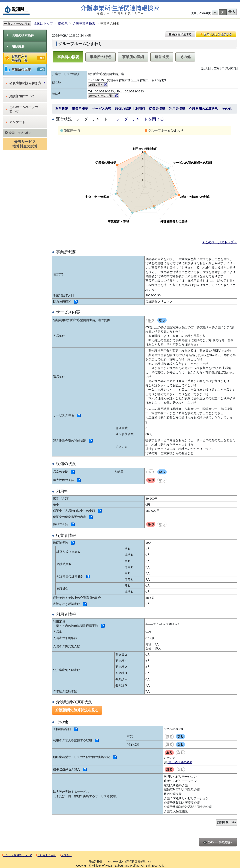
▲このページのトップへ (219, 242)
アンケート (16, 122)
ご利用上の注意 (46, 855)
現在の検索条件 (21, 35)
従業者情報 (157, 109)
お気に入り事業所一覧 (25, 58)
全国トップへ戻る (18, 133)
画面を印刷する (180, 34)
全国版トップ (43, 23)
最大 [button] (232, 12)
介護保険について (20, 96)
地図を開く (98, 85)
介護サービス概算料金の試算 (25, 144)
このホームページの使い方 (22, 109)
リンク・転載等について (17, 855)
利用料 (140, 109)
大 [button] (223, 12)
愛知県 (63, 23)
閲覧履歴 (16, 47)
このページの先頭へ (218, 842)
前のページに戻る (17, 24)
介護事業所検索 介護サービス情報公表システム (120, 10)
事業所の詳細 (133, 57)
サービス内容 (102, 109)
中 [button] (215, 12)
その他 (185, 57)
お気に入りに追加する (216, 34)
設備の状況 (123, 109)
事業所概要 (80, 109)
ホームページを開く (104, 96)
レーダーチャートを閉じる (140, 119)
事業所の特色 (101, 57)
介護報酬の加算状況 (203, 109)
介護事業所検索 (84, 23)
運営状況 (162, 57)
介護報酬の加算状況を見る (77, 710)
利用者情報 (177, 109)
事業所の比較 (25, 70)
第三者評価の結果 (178, 762)
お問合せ (66, 855)
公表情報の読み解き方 (25, 83)
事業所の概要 (68, 57)
